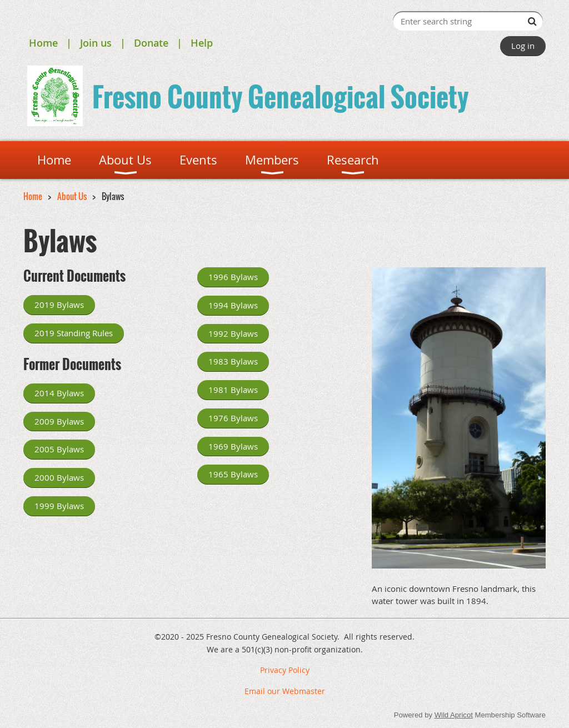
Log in (523, 46)
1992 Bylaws (233, 333)
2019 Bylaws (59, 305)
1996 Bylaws (233, 277)
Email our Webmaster (285, 691)
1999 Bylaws (59, 506)
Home (43, 43)
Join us (96, 43)
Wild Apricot (454, 715)
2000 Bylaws (59, 477)
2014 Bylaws (59, 393)
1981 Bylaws (233, 390)
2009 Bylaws (59, 421)
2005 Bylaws (59, 449)
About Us (72, 196)
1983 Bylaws (233, 361)
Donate (151, 43)
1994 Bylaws (233, 305)
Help (202, 43)
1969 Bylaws (233, 446)
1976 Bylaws (233, 418)
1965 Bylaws (233, 474)
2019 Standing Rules (74, 333)
